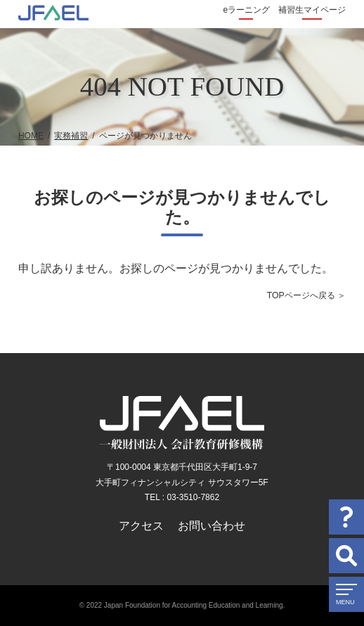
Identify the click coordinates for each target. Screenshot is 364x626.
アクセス (141, 526)
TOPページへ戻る (301, 295)
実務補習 (71, 136)
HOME (31, 136)
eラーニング (246, 10)
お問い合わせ (212, 526)
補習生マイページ (312, 10)
